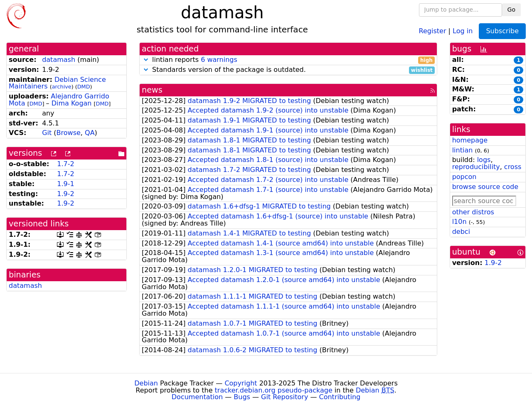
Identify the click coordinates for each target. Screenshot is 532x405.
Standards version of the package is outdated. (288, 70)
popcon (464, 177)
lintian (463, 150)
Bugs (242, 397)
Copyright (241, 383)
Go (511, 10)
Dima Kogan (72, 103)
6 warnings (219, 60)
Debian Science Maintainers (57, 83)
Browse (69, 133)
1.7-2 (65, 164)
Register (433, 31)
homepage (470, 140)
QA (90, 133)
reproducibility (476, 167)
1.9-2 (65, 194)
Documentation (197, 397)
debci (461, 232)
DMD (84, 87)
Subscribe (502, 31)
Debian (146, 383)
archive (62, 87)
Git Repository (284, 397)
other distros (473, 212)
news (152, 90)
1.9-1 (65, 184)
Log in (463, 31)
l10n (459, 222)
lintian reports (288, 60)
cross (513, 167)
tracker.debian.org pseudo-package (274, 390)
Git (47, 133)
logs (484, 160)
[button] (146, 60)
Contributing (340, 397)
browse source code (485, 187)
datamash (59, 60)
